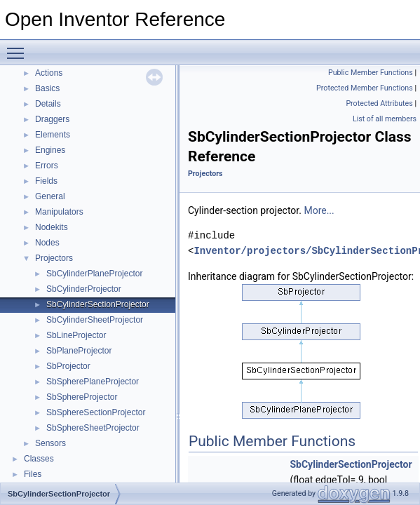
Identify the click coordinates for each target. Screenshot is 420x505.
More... (319, 210)
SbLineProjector (76, 335)
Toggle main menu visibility (19, 47)
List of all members (385, 119)
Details (48, 104)
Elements (53, 135)
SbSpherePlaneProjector (93, 382)
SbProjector (68, 366)
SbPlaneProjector (79, 351)
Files (33, 474)
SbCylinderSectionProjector (98, 304)
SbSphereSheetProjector (93, 428)
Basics (47, 88)
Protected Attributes (379, 103)
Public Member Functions (371, 73)
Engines (50, 150)
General (50, 196)
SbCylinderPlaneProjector (94, 274)
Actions (49, 73)
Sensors (50, 443)
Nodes (47, 243)
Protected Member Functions (365, 88)
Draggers (52, 119)
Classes (39, 459)
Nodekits (52, 227)
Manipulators (59, 212)
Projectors (54, 258)
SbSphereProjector (82, 397)
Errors (47, 166)
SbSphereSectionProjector (96, 412)
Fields (46, 181)
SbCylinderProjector (84, 289)
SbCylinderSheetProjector (95, 320)
